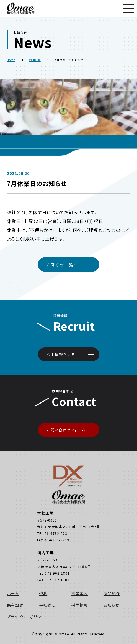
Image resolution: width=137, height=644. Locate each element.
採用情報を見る (61, 354)
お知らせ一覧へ (62, 265)
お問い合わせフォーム (66, 430)
